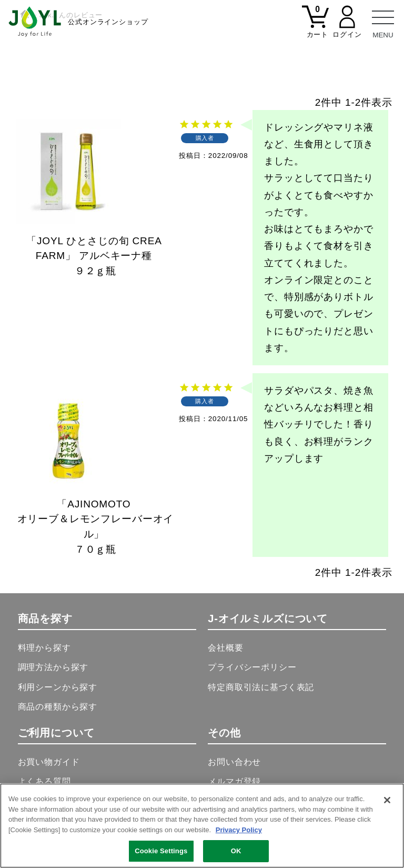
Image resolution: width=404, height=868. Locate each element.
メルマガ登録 (234, 781)
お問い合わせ (234, 762)
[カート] (316, 28)
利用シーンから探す (58, 687)
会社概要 (225, 648)
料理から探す (44, 648)
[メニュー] (383, 21)
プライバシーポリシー (252, 667)
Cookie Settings (161, 851)
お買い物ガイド (49, 762)
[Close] (387, 800)
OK (236, 851)
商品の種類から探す (58, 707)
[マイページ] (347, 28)
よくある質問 (44, 781)
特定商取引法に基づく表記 (261, 687)
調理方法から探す (53, 667)
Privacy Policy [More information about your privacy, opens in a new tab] (239, 830)
